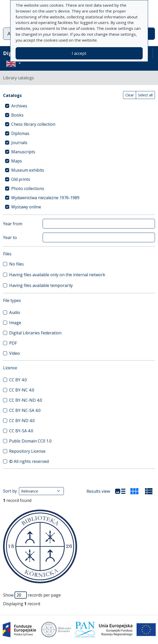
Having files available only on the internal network (57, 275)
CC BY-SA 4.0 (21, 431)
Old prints (21, 179)
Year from (13, 224)
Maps (17, 161)
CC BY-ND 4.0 (22, 421)
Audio (15, 312)
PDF (13, 343)
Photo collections (28, 188)
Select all (145, 95)
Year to (10, 237)
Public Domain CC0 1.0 (30, 441)
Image (15, 323)
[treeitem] (79, 106)
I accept (79, 53)
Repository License (27, 451)
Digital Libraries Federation (35, 333)
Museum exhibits (28, 170)
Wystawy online (26, 207)
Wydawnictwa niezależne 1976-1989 (45, 198)
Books (17, 115)
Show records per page (32, 595)
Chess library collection (33, 124)
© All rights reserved (29, 461)
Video (15, 353)
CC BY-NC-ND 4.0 (26, 400)
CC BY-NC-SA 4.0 (25, 410)
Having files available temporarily (41, 285)
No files (16, 264)
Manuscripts (23, 152)
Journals (19, 143)
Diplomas (20, 133)
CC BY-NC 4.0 (22, 390)
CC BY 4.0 (18, 380)
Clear (130, 95)
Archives (19, 106)
